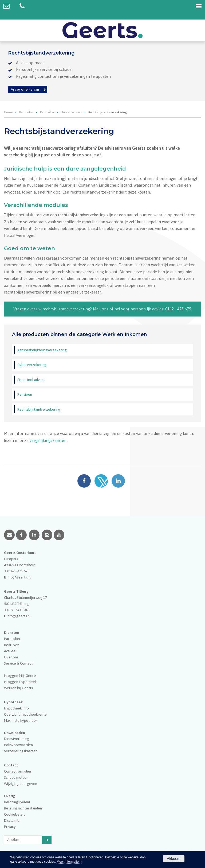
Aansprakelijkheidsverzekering (42, 350)
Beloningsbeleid (17, 802)
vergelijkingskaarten (48, 440)
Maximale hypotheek (21, 720)
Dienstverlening (17, 739)
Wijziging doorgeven (21, 784)
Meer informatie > (69, 862)
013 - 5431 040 (18, 610)
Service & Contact (18, 663)
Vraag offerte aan (25, 89)
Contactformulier (18, 771)
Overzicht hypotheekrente (25, 714)
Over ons (11, 657)
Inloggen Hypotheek (20, 682)
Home (8, 112)
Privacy (10, 827)
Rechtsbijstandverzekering (39, 409)
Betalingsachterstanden (23, 808)
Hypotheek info (16, 708)
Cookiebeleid (15, 814)
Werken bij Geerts (18, 688)
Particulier (26, 112)
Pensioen (25, 394)
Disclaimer (12, 820)
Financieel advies (31, 380)
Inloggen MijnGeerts (20, 676)
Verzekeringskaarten (21, 751)
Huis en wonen (71, 112)
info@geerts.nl (19, 577)
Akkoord (174, 859)
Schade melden (16, 777)
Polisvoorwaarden (18, 745)
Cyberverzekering (32, 365)
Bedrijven (12, 645)
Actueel (10, 651)
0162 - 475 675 (178, 309)
